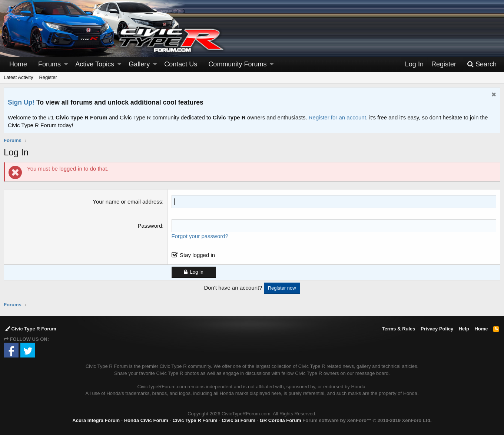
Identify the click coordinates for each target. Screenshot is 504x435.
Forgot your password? (200, 236)
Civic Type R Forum (31, 329)
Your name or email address (127, 202)
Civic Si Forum (238, 420)
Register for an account (337, 117)
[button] (66, 64)
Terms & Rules (398, 329)
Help (464, 329)
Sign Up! (21, 102)
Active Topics (95, 64)
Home (18, 64)
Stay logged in (197, 255)
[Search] (482, 64)
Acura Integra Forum (96, 420)
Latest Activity (18, 77)
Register (48, 77)
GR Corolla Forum (281, 420)
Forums (49, 64)
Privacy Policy (437, 329)
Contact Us (181, 64)
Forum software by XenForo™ (367, 420)
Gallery (139, 64)
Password (150, 226)
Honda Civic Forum (146, 420)
